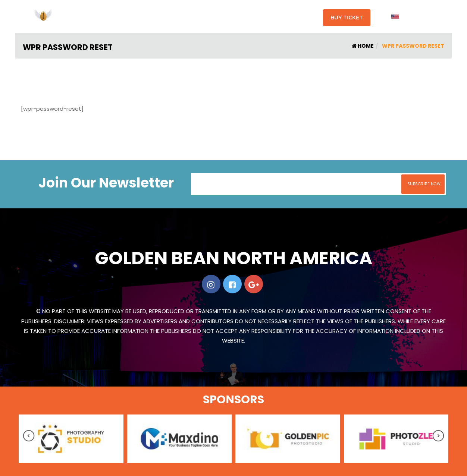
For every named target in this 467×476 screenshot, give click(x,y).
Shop (228, 17)
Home (363, 46)
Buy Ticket (347, 18)
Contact (307, 17)
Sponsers (276, 17)
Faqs (249, 17)
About (175, 17)
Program (202, 17)
